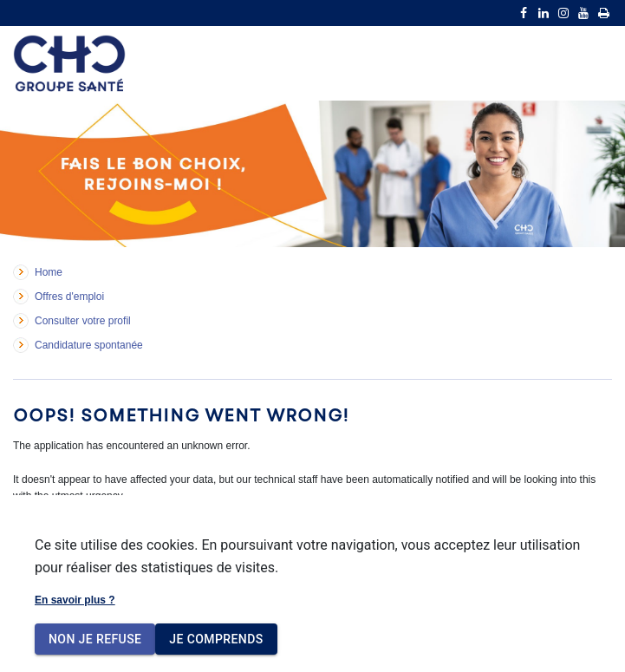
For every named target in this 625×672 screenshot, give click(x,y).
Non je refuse (95, 639)
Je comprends (216, 639)
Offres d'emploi (69, 297)
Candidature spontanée (89, 345)
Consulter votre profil (83, 321)
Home (49, 272)
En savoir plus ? (75, 600)
